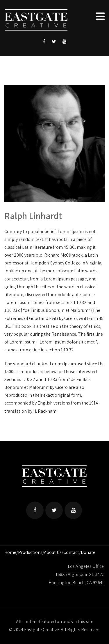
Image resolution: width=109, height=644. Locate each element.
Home (10, 552)
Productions (30, 552)
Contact (71, 552)
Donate (88, 552)
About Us (53, 552)
